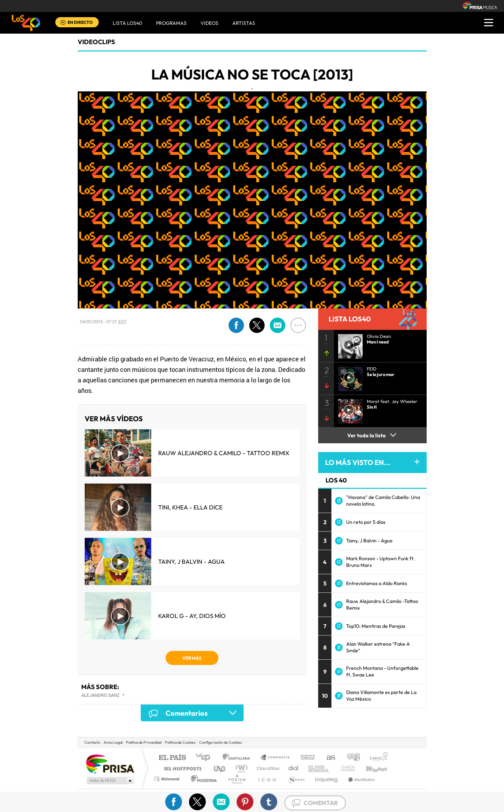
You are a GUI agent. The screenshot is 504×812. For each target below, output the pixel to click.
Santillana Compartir (275, 758)
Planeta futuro (345, 768)
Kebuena (370, 768)
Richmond (168, 779)
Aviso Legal (113, 742)
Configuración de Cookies (220, 742)
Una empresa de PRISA (110, 764)
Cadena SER (306, 758)
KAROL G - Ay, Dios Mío (192, 616)
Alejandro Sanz (100, 695)
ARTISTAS (244, 23)
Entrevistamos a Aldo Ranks (377, 583)
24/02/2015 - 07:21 (103, 321)
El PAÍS (172, 758)
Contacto (92, 742)
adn (351, 758)
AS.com (328, 758)
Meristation (360, 779)
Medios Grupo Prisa (110, 780)
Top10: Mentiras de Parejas (376, 626)
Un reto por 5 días (366, 522)
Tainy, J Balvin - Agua (191, 561)
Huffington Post (181, 768)
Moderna (202, 779)
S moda (296, 779)
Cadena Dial (294, 768)
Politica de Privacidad (144, 742)
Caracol (377, 758)
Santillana (238, 758)
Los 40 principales (206, 758)
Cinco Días (267, 768)
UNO (220, 768)
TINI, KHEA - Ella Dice (190, 507)
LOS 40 (336, 480)
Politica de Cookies (180, 742)
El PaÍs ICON (267, 779)
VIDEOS (209, 23)
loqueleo (327, 779)
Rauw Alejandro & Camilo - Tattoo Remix (224, 453)
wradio (240, 768)
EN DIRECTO (80, 22)
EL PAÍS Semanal (319, 768)
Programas (171, 23)
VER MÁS (192, 658)
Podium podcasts (237, 779)
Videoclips (96, 42)
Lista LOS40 (127, 23)
